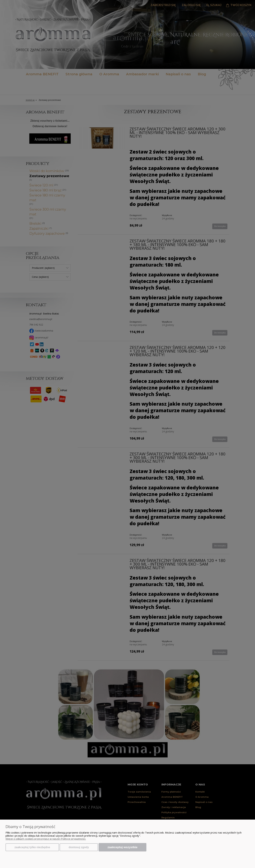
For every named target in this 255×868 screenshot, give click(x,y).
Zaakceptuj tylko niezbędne (32, 847)
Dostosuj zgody (79, 847)
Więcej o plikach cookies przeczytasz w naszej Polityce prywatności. (46, 839)
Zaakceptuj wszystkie (123, 847)
